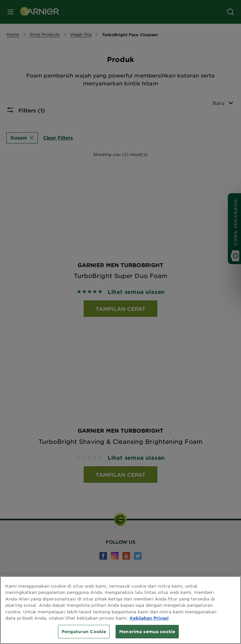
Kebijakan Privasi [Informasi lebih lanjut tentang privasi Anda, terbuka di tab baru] (149, 623)
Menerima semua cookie (147, 636)
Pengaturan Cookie (84, 636)
